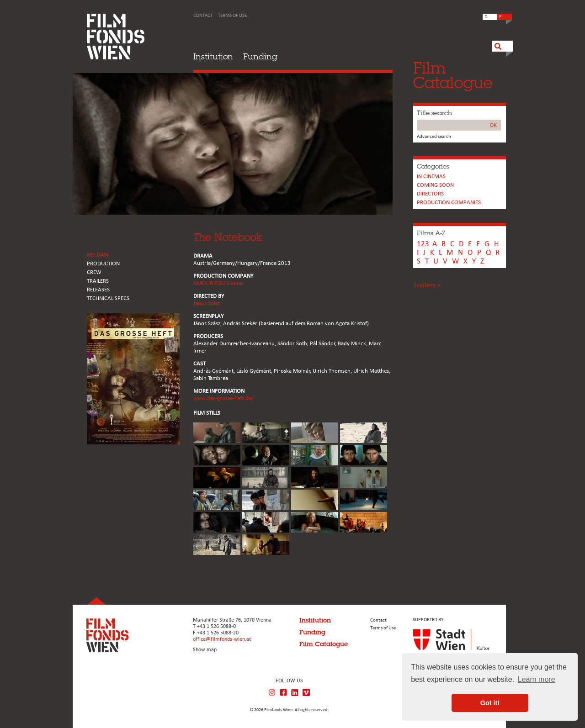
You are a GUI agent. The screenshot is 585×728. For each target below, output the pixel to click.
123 (423, 244)
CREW (94, 272)
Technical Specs (108, 298)
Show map (205, 650)
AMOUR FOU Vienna (218, 283)
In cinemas (431, 177)
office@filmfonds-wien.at (222, 639)
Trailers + (427, 285)
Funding (260, 56)
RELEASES (98, 290)
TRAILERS (98, 281)
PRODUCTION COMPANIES (449, 203)
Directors (430, 194)
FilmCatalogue (453, 75)
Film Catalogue (324, 644)
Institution (213, 56)
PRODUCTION (103, 264)
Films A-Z (431, 233)
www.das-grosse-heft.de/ (223, 398)
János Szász (207, 303)
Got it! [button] (490, 703)
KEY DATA (98, 255)
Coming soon (435, 185)
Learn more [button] (537, 679)
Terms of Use (232, 16)
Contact (203, 16)
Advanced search (434, 137)
